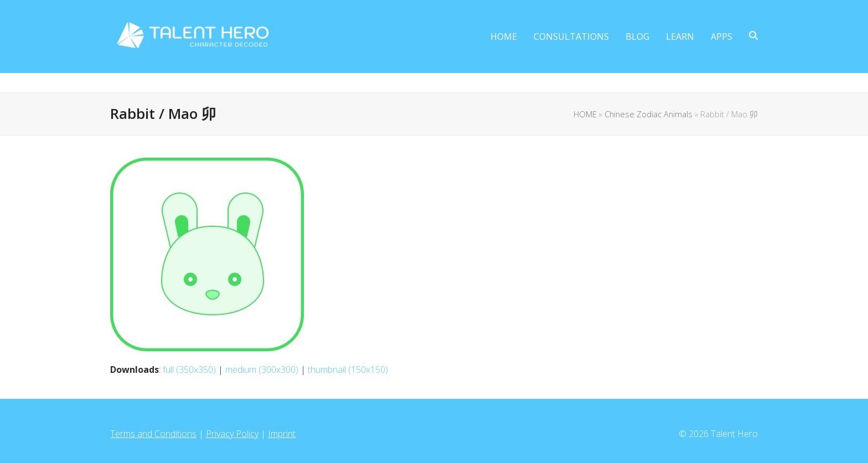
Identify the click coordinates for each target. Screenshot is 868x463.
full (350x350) (189, 370)
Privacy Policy (232, 434)
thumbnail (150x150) (348, 370)
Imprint (282, 434)
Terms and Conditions (153, 434)
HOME (585, 114)
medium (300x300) (262, 370)
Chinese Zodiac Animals (649, 114)
